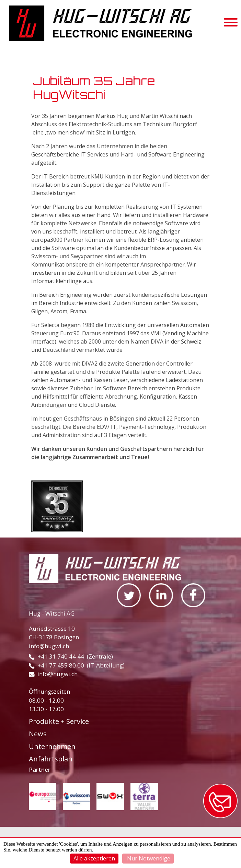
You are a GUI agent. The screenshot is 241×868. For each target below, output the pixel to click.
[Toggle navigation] (231, 23)
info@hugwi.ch (49, 646)
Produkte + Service (59, 721)
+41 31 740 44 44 (56, 656)
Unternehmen (52, 746)
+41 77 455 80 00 (56, 665)
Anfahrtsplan (51, 759)
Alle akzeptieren (94, 858)
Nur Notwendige (148, 858)
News (38, 734)
